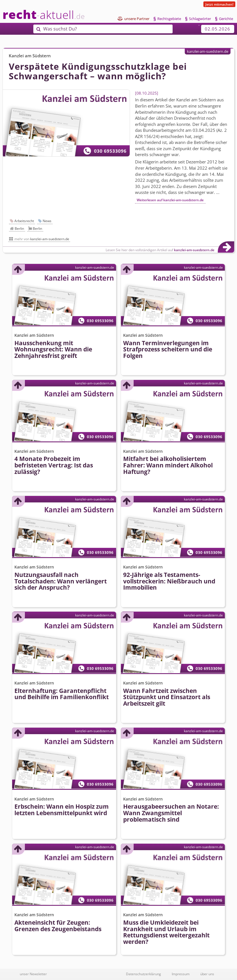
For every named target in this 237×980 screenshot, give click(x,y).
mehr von (42, 239)
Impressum (181, 974)
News (47, 221)
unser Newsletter (33, 974)
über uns (207, 974)
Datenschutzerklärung (143, 974)
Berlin (19, 228)
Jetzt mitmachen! (219, 4)
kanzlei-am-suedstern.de (208, 51)
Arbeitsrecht (24, 221)
